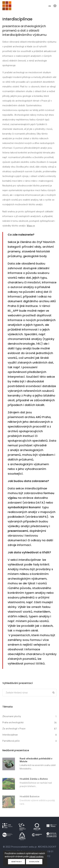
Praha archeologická (13, 722)
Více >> (31, 226)
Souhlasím (34, 862)
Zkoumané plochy (12, 716)
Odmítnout (17, 862)
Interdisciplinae (10, 735)
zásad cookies (36, 857)
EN (50, 6)
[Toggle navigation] (55, 6)
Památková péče (11, 741)
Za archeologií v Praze (14, 729)
